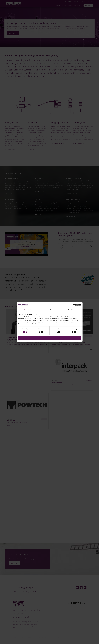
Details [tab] (50, 310)
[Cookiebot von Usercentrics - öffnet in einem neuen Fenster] (74, 305)
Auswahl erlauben (50, 338)
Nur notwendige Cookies (28, 338)
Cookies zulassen (71, 338)
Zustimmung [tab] (28, 310)
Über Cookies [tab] (72, 310)
